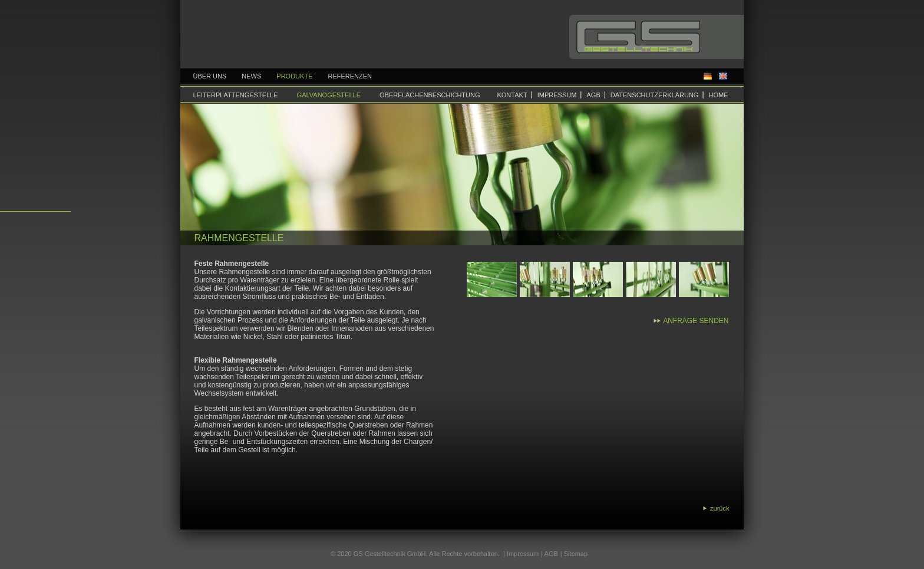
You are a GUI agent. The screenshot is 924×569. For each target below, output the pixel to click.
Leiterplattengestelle (236, 95)
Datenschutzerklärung (655, 95)
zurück (720, 508)
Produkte (294, 76)
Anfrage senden (696, 321)
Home (719, 95)
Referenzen (350, 76)
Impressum (557, 95)
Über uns (210, 76)
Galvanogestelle (329, 95)
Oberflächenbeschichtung (430, 95)
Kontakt (512, 95)
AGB (593, 95)
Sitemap (576, 554)
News (251, 76)
